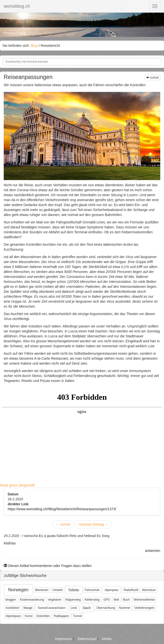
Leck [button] (74, 608)
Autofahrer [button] (12, 608)
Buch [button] (126, 600)
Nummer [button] (125, 608)
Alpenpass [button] (111, 590)
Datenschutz (88, 639)
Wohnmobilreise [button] (144, 600)
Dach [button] (87, 608)
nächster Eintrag (94, 524)
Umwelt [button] (57, 590)
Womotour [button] (149, 590)
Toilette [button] (74, 590)
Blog (34, 46)
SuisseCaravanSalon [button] (52, 608)
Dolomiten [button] (43, 616)
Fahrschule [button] (92, 590)
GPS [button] (107, 600)
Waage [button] (28, 608)
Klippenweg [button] (73, 600)
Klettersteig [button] (92, 600)
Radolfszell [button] (131, 590)
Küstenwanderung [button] (32, 600)
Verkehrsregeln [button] (144, 608)
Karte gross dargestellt (17, 485)
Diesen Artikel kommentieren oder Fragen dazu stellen (48, 566)
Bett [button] (116, 600)
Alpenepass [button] (13, 616)
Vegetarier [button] (55, 600)
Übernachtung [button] (106, 608)
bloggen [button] (11, 600)
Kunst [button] (29, 616)
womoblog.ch (17, 6)
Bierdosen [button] (42, 590)
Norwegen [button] (18, 590)
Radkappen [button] (61, 616)
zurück (152, 78)
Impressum (64, 639)
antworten (153, 551)
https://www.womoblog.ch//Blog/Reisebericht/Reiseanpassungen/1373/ (62, 509)
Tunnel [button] (77, 616)
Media (107, 639)
